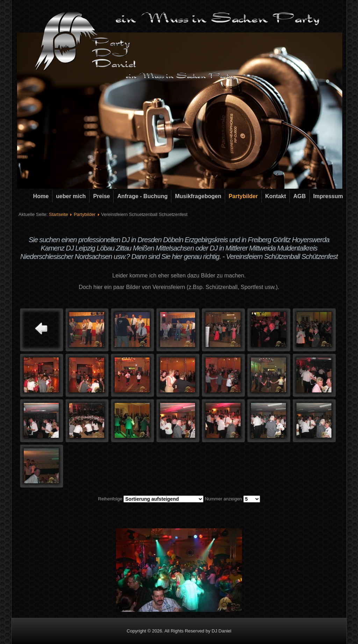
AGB (300, 196)
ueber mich (71, 196)
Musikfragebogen (198, 196)
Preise (101, 196)
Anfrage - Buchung (142, 196)
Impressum (328, 196)
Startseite (59, 214)
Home (41, 196)
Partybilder (243, 196)
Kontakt (276, 196)
